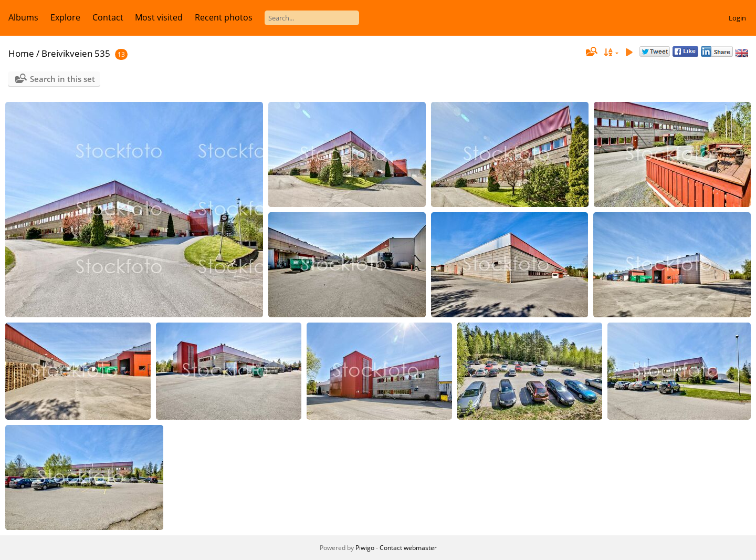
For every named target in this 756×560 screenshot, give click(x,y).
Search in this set (62, 79)
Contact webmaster (408, 548)
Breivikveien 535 (76, 53)
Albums (23, 17)
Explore (65, 17)
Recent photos (224, 17)
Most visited (159, 17)
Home (21, 53)
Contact (108, 17)
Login (737, 18)
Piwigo (365, 548)
